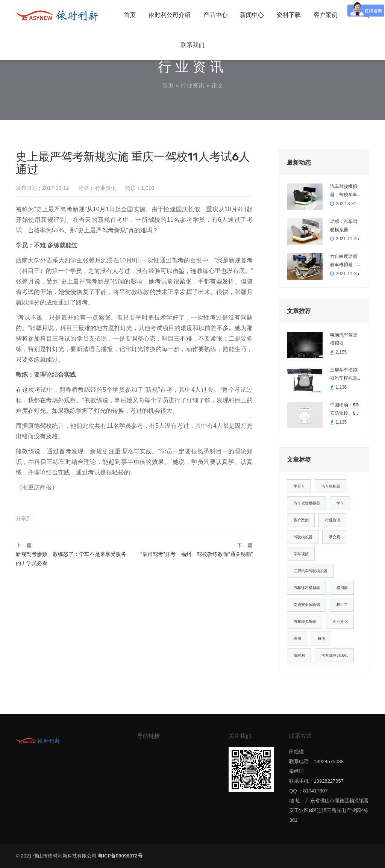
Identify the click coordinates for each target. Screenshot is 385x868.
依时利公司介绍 (170, 15)
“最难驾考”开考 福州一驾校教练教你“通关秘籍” (197, 554)
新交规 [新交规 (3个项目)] (335, 537)
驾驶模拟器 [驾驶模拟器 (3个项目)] (303, 537)
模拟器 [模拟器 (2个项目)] (342, 588)
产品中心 (215, 15)
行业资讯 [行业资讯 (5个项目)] (333, 520)
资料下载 (289, 15)
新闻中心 (252, 15)
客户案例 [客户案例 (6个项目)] (301, 520)
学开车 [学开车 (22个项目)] (299, 486)
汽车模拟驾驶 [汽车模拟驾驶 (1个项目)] (305, 622)
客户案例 (326, 15)
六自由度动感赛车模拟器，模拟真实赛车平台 (344, 261)
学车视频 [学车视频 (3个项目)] (301, 554)
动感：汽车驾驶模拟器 (344, 226)
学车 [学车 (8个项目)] (340, 503)
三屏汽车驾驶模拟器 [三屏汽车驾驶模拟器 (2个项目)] (311, 571)
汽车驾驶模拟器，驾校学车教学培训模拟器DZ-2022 (344, 191)
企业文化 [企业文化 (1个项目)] (340, 622)
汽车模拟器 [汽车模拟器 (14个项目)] (331, 486)
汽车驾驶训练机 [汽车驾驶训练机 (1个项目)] (335, 655)
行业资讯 (192, 86)
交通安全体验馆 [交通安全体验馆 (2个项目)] (307, 605)
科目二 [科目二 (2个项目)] (342, 605)
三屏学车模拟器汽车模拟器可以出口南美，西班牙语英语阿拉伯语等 (344, 375)
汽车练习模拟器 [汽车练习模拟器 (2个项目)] (307, 588)
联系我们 (192, 45)
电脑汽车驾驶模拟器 (344, 339)
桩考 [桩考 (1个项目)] (321, 639)
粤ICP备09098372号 (120, 856)
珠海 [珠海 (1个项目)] (297, 639)
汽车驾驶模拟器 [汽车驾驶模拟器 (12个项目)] (307, 503)
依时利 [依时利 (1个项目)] (299, 655)
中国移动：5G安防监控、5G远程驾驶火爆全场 (344, 410)
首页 (130, 15)
